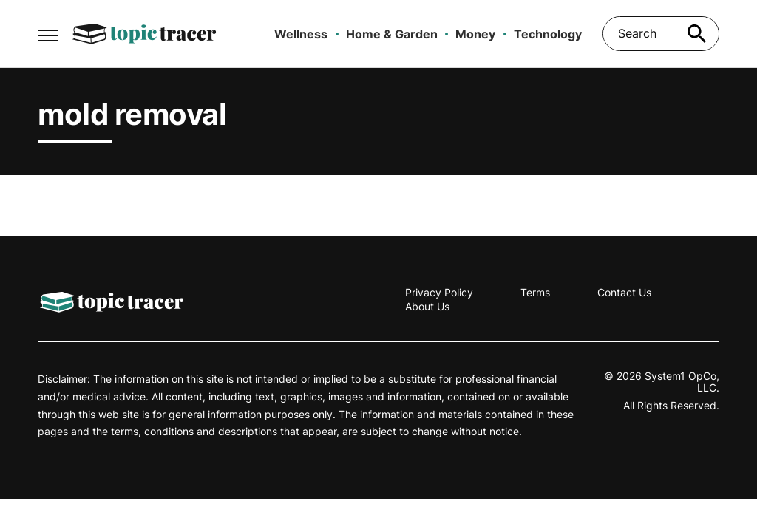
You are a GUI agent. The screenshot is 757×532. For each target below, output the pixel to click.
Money (475, 34)
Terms (535, 292)
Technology (548, 34)
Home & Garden (392, 34)
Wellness (301, 34)
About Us (427, 306)
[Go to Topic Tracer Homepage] (144, 34)
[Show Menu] (48, 33)
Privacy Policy (439, 292)
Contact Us (624, 292)
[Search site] (697, 34)
